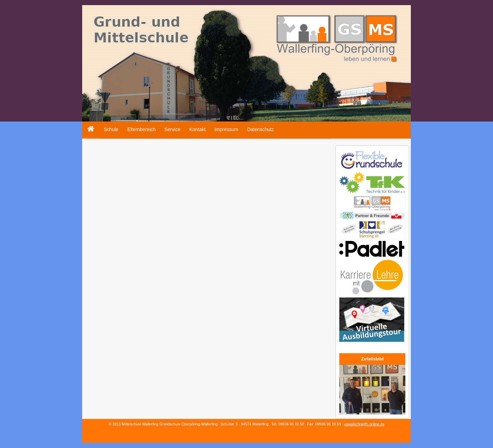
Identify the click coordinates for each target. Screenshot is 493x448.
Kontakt (197, 129)
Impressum (226, 129)
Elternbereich (142, 129)
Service (172, 129)
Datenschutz (261, 129)
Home (89, 124)
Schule (111, 129)
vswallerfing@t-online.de (364, 424)
